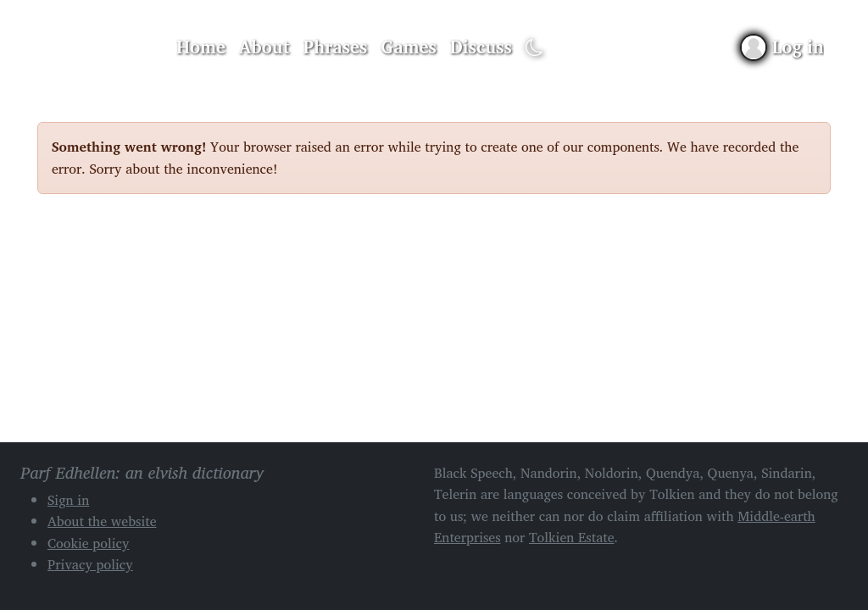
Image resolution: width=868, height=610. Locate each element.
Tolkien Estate (572, 537)
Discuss (481, 47)
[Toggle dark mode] (534, 48)
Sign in (68, 500)
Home (201, 47)
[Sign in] (783, 47)
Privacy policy (90, 564)
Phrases (336, 47)
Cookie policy (89, 543)
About (264, 47)
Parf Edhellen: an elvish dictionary (97, 47)
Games (408, 47)
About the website (102, 521)
